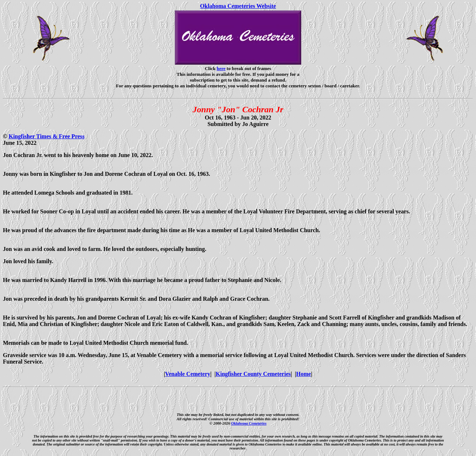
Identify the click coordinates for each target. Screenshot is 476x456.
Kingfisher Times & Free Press (47, 136)
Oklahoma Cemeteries (249, 423)
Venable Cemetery (188, 374)
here (221, 68)
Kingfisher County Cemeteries (253, 374)
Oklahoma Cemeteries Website (238, 6)
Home (304, 374)
